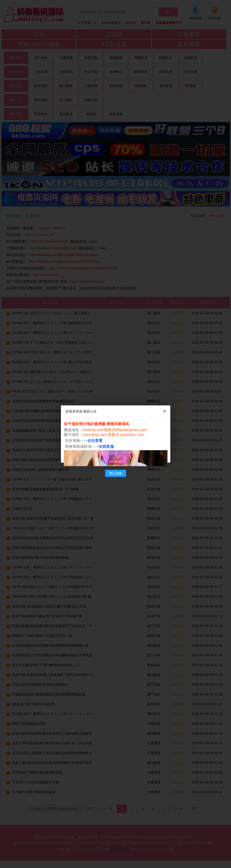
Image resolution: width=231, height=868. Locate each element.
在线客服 (106, 447)
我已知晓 (116, 473)
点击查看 (95, 441)
